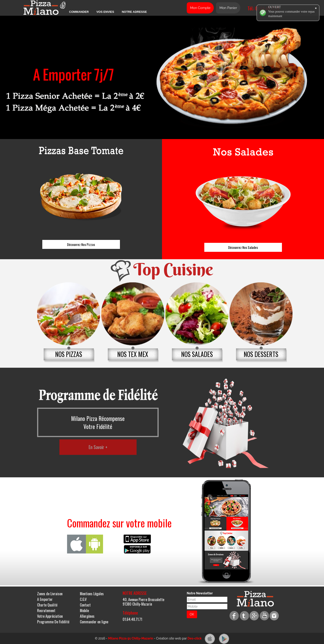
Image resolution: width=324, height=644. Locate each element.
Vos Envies (105, 12)
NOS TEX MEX (133, 354)
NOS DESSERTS (261, 354)
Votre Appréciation (50, 616)
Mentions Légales (92, 594)
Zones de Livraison (50, 594)
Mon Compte (200, 8)
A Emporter (45, 599)
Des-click (195, 638)
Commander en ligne (94, 622)
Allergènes (87, 616)
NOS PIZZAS (69, 354)
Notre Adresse (134, 12)
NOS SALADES (197, 354)
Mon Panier (228, 8)
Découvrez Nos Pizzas (81, 244)
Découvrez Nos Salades (243, 247)
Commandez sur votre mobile (119, 523)
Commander (79, 12)
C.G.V (83, 599)
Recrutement (46, 611)
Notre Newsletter (200, 593)
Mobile (84, 611)
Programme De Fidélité (53, 622)
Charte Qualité (47, 605)
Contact (85, 605)
